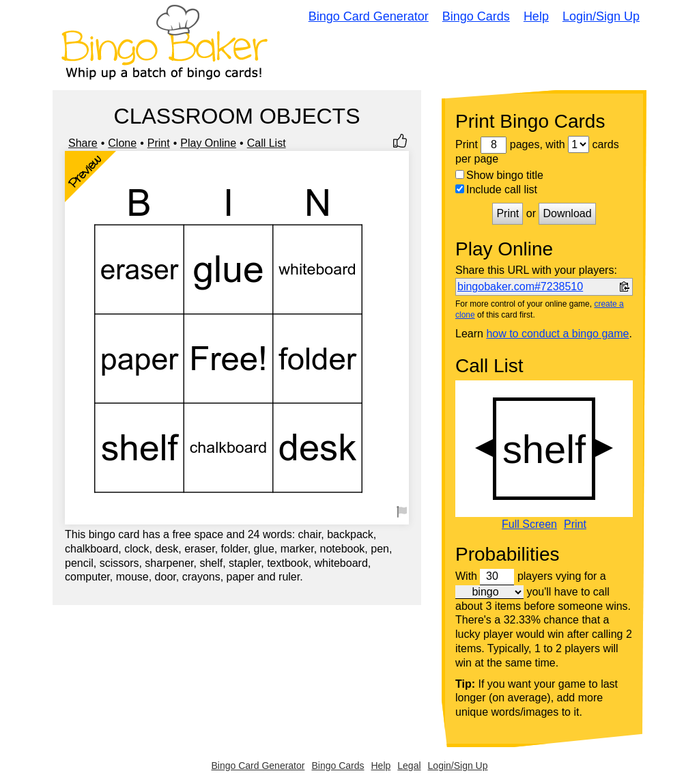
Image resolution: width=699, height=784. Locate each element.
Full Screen (529, 524)
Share (83, 143)
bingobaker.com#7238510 (520, 286)
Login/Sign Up (601, 16)
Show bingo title (499, 175)
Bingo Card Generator (369, 16)
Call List (267, 143)
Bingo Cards (476, 16)
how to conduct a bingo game (557, 334)
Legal (409, 766)
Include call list (496, 190)
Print (159, 143)
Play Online (208, 143)
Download (567, 213)
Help (536, 16)
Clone (122, 143)
